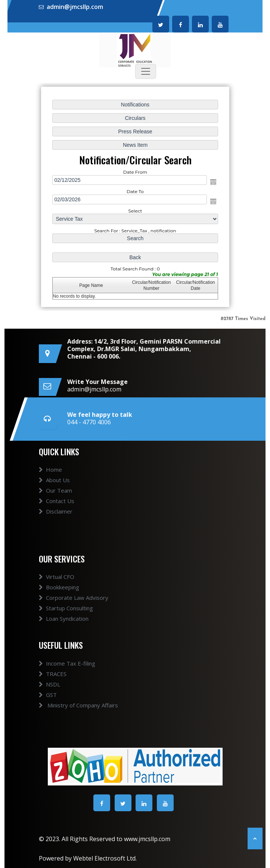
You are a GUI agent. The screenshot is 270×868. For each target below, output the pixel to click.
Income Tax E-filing (67, 663)
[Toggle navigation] (146, 71)
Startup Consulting (66, 608)
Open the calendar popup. (212, 182)
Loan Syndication (64, 619)
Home (50, 469)
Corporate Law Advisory (74, 598)
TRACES (53, 674)
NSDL (49, 684)
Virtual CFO (57, 577)
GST (48, 695)
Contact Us (57, 501)
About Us (54, 480)
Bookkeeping (59, 587)
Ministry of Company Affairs (78, 705)
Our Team (55, 490)
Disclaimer (56, 511)
